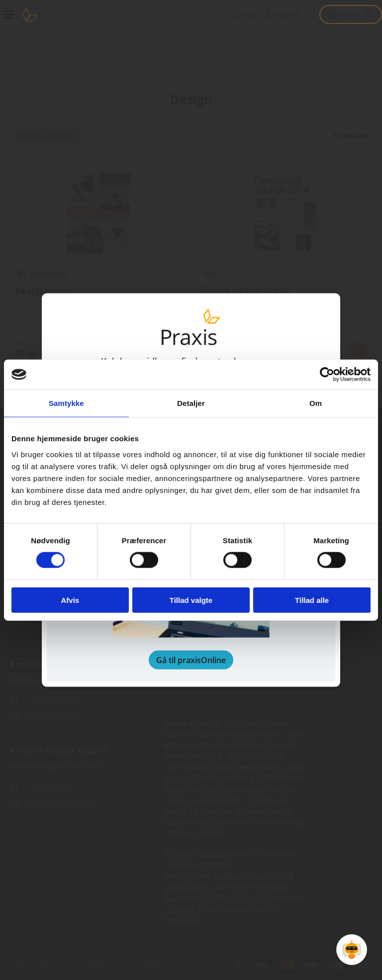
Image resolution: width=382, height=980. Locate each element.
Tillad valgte (191, 600)
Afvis (70, 600)
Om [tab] (316, 403)
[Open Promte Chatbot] (352, 950)
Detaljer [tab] (191, 403)
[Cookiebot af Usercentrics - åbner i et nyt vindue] (327, 375)
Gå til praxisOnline (191, 660)
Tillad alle (312, 600)
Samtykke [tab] (66, 403)
